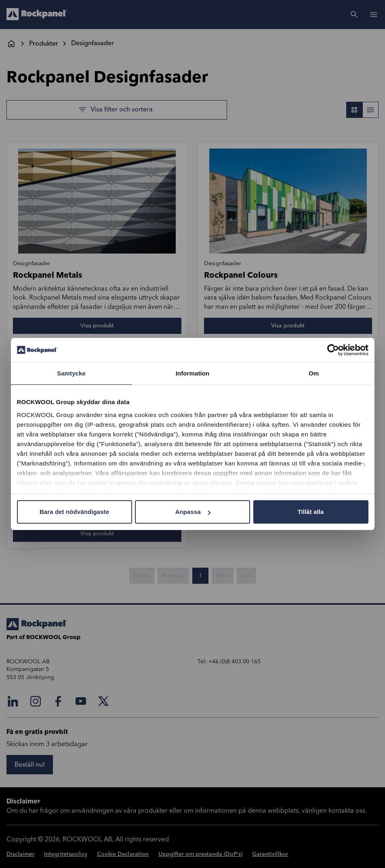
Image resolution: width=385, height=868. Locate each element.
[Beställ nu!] (30, 765)
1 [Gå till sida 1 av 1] (200, 576)
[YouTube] (81, 701)
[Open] (374, 15)
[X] (103, 701)
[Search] (354, 15)
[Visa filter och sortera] (117, 110)
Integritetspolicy (66, 854)
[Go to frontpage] (37, 15)
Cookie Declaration (123, 854)
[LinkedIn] (13, 701)
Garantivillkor (270, 854)
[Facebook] (58, 701)
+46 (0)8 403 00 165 (235, 662)
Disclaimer (20, 854)
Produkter (44, 44)
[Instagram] (36, 701)
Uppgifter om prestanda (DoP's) (200, 854)
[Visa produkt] (97, 326)
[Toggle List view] (370, 110)
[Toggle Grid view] (354, 110)
